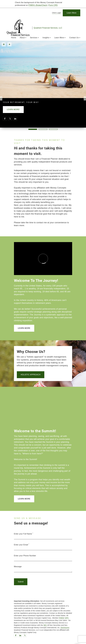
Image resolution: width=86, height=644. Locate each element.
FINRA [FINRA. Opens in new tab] (61, 618)
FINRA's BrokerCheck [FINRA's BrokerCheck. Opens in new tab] (38, 5)
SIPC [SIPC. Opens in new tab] (67, 618)
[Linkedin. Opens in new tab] (15, 119)
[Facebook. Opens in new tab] (5, 119)
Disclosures (65, 628)
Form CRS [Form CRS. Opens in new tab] (53, 5)
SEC (45, 625)
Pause (4, 44)
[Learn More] (72, 13)
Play (9, 44)
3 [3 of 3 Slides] (53, 129)
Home (14, 38)
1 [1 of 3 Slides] (33, 129)
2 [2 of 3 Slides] (43, 129)
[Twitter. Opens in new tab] (10, 119)
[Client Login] (56, 13)
